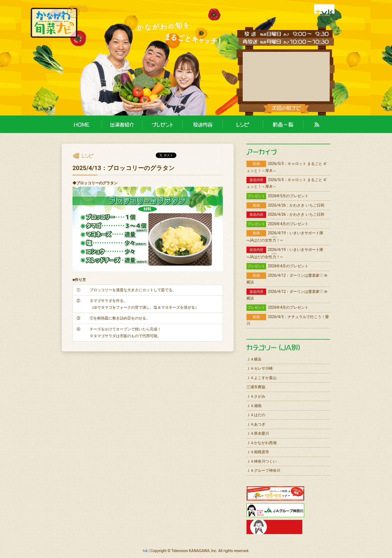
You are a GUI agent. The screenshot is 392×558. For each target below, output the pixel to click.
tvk (145, 551)
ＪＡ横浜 (254, 359)
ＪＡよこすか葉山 (262, 378)
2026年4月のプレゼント (277, 224)
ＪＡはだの (256, 415)
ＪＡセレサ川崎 (260, 368)
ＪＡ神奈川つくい (262, 461)
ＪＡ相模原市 (258, 452)
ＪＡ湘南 (254, 406)
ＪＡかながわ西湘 (262, 443)
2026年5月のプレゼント (277, 196)
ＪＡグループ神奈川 (263, 470)
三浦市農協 (256, 387)
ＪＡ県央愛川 (258, 433)
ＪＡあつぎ (256, 424)
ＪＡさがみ (256, 396)
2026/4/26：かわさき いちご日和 (285, 205)
